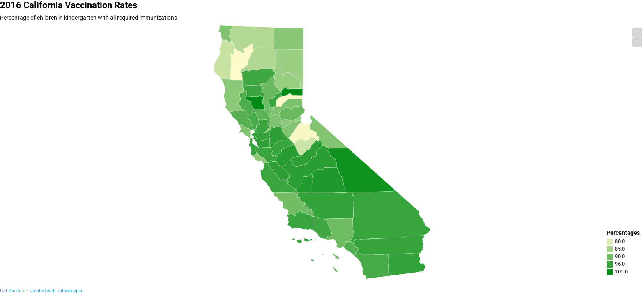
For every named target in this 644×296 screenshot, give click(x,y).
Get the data (13, 291)
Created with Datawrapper (56, 291)
